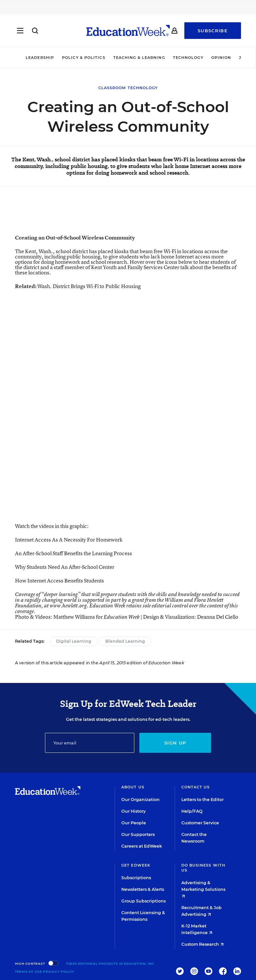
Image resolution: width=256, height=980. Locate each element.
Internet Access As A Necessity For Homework (69, 540)
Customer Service (200, 823)
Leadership (40, 58)
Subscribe (213, 31)
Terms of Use (28, 972)
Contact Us (196, 787)
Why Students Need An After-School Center (65, 567)
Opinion (221, 58)
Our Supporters (138, 834)
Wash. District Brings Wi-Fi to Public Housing (89, 286)
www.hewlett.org (68, 606)
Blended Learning (125, 641)
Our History (133, 811)
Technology (188, 58)
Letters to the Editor (202, 800)
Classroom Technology (128, 88)
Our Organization (140, 800)
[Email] (90, 743)
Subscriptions (136, 878)
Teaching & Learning (139, 58)
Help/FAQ (192, 811)
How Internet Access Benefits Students (59, 580)
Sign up (175, 743)
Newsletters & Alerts (143, 889)
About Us (133, 787)
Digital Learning (74, 641)
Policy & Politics (84, 58)
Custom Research (202, 944)
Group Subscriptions (143, 901)
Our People (134, 823)
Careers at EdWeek (142, 846)
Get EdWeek (136, 865)
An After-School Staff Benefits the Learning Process (73, 553)
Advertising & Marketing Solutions (203, 889)
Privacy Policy (59, 972)
